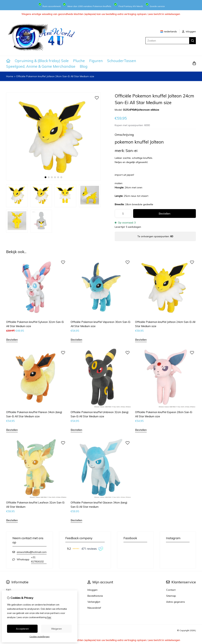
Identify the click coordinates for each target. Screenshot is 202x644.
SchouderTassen (122, 61)
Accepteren (22, 629)
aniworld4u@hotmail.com (32, 552)
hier (49, 617)
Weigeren (56, 629)
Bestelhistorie (95, 596)
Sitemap (171, 596)
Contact (171, 590)
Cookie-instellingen (40, 637)
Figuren (96, 61)
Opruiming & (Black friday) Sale (42, 61)
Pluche (79, 61)
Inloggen (92, 590)
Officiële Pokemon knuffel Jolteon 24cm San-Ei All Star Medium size (55, 76)
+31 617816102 (37, 559)
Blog (84, 66)
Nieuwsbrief (94, 608)
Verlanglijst (94, 602)
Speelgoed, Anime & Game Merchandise (41, 66)
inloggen (189, 31)
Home (10, 76)
